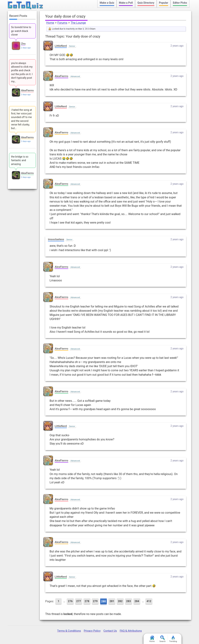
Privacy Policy (92, 631)
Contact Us (110, 631)
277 (79, 601)
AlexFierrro (61, 76)
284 (137, 601)
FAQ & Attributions (131, 631)
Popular (164, 3)
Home (50, 23)
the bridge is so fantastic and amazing (20, 160)
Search (163, 639)
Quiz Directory (146, 3)
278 (87, 601)
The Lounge (78, 23)
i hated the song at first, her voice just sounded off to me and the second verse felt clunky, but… (22, 119)
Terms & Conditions (69, 631)
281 (112, 601)
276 (70, 601)
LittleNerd (61, 46)
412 (149, 601)
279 (95, 601)
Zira (23, 44)
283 (129, 601)
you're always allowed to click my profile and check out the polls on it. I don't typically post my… (22, 72)
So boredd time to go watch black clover (21, 31)
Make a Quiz (107, 3)
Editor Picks (180, 3)
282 (120, 601)
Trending (173, 639)
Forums (62, 23)
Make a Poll (126, 3)
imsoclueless (56, 239)
